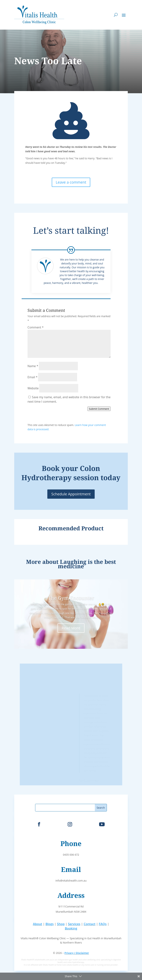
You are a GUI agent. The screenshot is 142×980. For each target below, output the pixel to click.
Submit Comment (99, 409)
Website (33, 388)
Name (33, 366)
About (38, 924)
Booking (71, 928)
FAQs (103, 924)
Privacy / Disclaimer (77, 953)
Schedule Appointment (71, 494)
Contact (89, 924)
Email (33, 377)
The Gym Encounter (71, 598)
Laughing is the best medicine (87, 564)
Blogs (50, 924)
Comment (36, 327)
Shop (61, 924)
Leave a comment (71, 182)
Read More (71, 628)
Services (74, 924)
